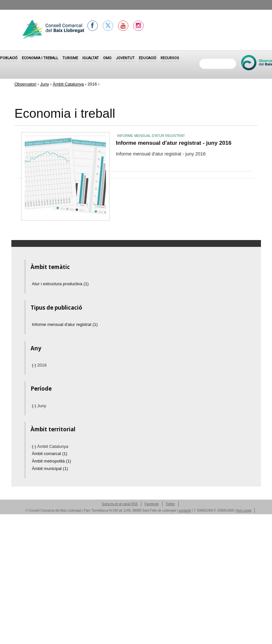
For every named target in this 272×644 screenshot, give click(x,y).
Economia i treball (40, 58)
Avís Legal (244, 510)
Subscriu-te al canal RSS (120, 504)
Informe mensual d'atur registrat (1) (65, 324)
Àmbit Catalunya (68, 84)
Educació (148, 58)
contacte (185, 510)
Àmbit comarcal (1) (50, 454)
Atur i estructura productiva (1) (60, 284)
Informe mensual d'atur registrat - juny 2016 (174, 143)
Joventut (125, 58)
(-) (35, 365)
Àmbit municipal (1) (50, 469)
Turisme (70, 58)
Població (9, 58)
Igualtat (91, 58)
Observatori (26, 84)
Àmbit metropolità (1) (52, 461)
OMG (107, 58)
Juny (44, 84)
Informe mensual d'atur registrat (151, 136)
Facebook (152, 504)
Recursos (170, 58)
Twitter (170, 504)
